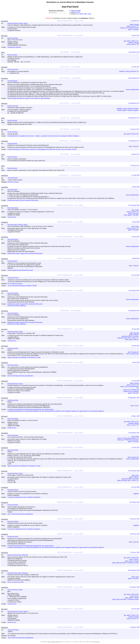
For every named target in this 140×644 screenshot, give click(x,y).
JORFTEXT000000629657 (65, 237)
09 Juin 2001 (136, 346)
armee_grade (128, 215)
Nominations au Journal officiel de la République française (70, 2)
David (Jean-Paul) (14, 38)
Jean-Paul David (13, 81)
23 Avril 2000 (135, 381)
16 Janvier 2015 (135, 129)
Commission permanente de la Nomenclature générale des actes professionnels (30, 409)
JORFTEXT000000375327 (65, 487)
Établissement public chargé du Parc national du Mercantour (25, 253)
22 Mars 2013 (135, 154)
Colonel (136, 561)
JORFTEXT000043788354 (65, 21)
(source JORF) (79, 21)
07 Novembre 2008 (134, 205)
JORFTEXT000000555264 (65, 502)
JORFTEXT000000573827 (65, 398)
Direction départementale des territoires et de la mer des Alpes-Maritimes (29, 98)
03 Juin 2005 (136, 237)
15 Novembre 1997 (134, 433)
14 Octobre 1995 (134, 502)
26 (138, 425)
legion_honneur (134, 24)
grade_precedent (127, 336)
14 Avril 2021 (135, 35)
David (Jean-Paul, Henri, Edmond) (18, 555)
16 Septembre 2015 (134, 103)
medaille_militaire (134, 43)
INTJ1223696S (65, 154)
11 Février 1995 (135, 552)
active (137, 596)
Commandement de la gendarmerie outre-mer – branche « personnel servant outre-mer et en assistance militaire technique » (43, 136)
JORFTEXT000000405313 (65, 329)
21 (138, 228)
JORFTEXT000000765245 (65, 362)
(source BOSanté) (76, 141)
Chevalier (136, 29)
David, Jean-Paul (13, 132)
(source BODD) (76, 78)
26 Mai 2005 (136, 258)
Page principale (76, 11)
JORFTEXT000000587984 (65, 291)
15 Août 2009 (135, 175)
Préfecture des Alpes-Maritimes (17, 306)
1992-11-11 (135, 338)
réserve (136, 559)
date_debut (127, 41)
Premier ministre (134, 28)
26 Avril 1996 (135, 487)
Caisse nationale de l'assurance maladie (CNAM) (22, 286)
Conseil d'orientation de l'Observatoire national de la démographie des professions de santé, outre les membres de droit (42, 149)
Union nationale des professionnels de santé (20, 270)
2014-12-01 (135, 134)
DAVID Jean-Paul (14, 69)
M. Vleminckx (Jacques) (16, 284)
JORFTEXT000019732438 (65, 205)
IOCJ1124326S (65, 166)
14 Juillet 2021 (135, 21)
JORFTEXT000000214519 (65, 346)
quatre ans (135, 352)
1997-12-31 (135, 422)
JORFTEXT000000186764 (65, 552)
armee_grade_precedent (119, 563)
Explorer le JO (75, 12)
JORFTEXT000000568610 (65, 433)
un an (137, 406)
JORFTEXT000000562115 (65, 471)
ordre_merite (135, 210)
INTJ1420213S (65, 129)
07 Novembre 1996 (134, 471)
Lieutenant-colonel (133, 563)
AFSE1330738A (64, 141)
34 (138, 385)
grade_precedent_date (124, 338)
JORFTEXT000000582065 (65, 381)
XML (85, 14)
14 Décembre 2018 (134, 52)
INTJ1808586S (65, 52)
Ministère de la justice (132, 440)
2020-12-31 (135, 41)
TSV (77, 14)
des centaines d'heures (54, 642)
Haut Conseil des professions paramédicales (20, 376)
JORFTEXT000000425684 (65, 222)
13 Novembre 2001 (134, 291)
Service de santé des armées (16, 582)
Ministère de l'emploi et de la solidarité (131, 391)
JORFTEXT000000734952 (65, 519)
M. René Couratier (14, 182)
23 (138, 438)
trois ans (136, 146)
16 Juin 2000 (136, 362)
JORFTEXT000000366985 (65, 570)
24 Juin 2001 (136, 329)
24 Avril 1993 (135, 609)
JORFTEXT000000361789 (65, 609)
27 (138, 619)
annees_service (131, 26)
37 (138, 26)
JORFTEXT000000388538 (65, 416)
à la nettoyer (96, 642)
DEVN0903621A (65, 187)
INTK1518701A (65, 103)
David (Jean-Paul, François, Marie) (18, 611)
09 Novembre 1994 (134, 570)
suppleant (136, 494)
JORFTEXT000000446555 (65, 275)
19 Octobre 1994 (134, 587)
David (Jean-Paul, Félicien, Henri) (18, 23)
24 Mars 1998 (135, 416)
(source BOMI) (75, 52)
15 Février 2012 (135, 166)
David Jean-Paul (13, 55)
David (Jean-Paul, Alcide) (16, 332)
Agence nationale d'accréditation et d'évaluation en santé (24, 357)
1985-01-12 (135, 480)
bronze (136, 109)
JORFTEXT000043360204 (65, 35)
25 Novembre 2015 (134, 78)
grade (130, 29)
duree (131, 146)
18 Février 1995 (135, 519)
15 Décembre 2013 (134, 141)
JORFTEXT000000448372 (65, 258)
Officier (136, 335)
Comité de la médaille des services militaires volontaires (24, 497)
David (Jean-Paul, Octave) (16, 384)
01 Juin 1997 (136, 447)
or (138, 71)
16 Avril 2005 (135, 275)
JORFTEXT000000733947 (65, 534)
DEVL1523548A (65, 78)
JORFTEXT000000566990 (65, 447)
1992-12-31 (135, 615)
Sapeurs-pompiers (133, 110)
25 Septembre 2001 (134, 311)
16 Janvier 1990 (135, 627)
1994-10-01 (135, 558)
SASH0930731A (64, 175)
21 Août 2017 (135, 67)
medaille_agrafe (122, 110)
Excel (89, 14)
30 (138, 44)
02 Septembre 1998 (134, 398)
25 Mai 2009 (136, 187)
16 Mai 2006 (136, 222)
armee (131, 559)
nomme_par (124, 28)
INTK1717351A (65, 67)
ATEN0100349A (64, 311)
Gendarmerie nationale (14, 47)
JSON (81, 14)
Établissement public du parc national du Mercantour (23, 200)
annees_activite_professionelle (129, 386)
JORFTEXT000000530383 (65, 587)
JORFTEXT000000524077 (65, 627)
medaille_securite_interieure (127, 71)
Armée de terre (12, 217)
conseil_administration (132, 89)
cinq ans (136, 266)
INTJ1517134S (65, 118)
